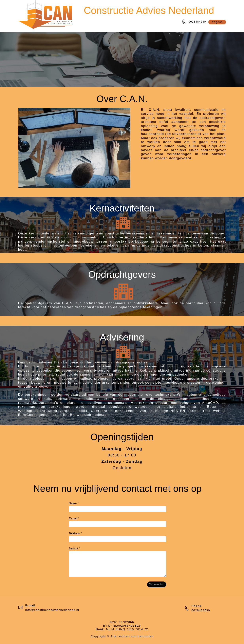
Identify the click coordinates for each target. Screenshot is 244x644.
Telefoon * (75, 533)
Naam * (74, 503)
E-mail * (74, 518)
